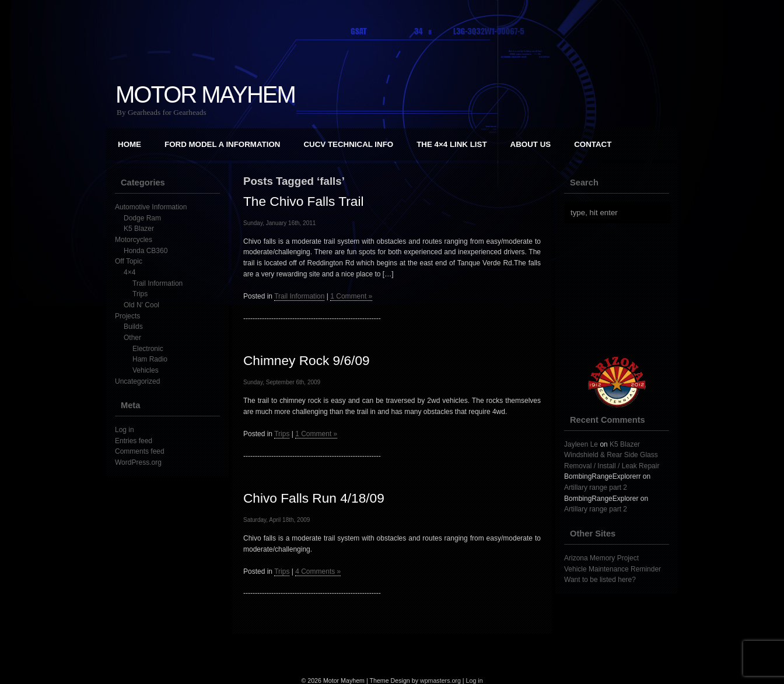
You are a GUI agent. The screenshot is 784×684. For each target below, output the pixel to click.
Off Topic (129, 261)
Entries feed (134, 441)
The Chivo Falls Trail (303, 201)
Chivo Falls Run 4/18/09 (314, 498)
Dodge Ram (142, 218)
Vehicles (146, 370)
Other (132, 338)
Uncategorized (137, 381)
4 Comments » (318, 571)
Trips (140, 294)
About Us (531, 144)
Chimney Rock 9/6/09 (307, 360)
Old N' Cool (141, 305)
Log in (125, 430)
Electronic (148, 349)
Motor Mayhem (205, 94)
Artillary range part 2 (596, 487)
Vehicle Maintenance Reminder (612, 569)
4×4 (129, 272)
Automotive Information (151, 207)
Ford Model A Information (222, 144)
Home (129, 144)
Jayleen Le (581, 444)
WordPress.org (138, 462)
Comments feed (140, 451)
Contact (593, 144)
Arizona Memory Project (601, 558)
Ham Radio (150, 359)
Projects (127, 316)
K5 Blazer (139, 229)
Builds (133, 327)
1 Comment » (351, 296)
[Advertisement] (622, 290)
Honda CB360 (146, 251)
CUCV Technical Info (348, 144)
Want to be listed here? (600, 580)
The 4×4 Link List (452, 144)
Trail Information (157, 283)
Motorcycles (134, 240)
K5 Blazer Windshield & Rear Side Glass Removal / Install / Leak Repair (612, 455)
